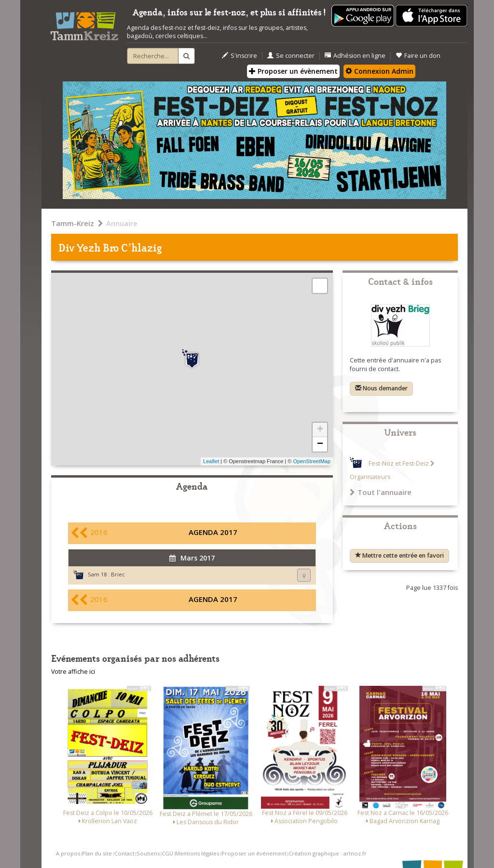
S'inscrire (240, 56)
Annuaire (122, 223)
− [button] (320, 444)
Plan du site (97, 853)
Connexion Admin (379, 71)
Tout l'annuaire (381, 492)
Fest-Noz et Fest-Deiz (399, 463)
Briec (118, 574)
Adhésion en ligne (355, 56)
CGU (167, 853)
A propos (68, 853)
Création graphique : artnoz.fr (328, 853)
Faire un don (418, 56)
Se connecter (291, 56)
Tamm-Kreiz (73, 223)
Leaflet (211, 461)
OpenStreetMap (312, 461)
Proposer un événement (254, 853)
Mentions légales (197, 853)
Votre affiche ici (73, 672)
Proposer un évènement (293, 71)
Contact (124, 853)
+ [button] (320, 430)
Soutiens (148, 853)
